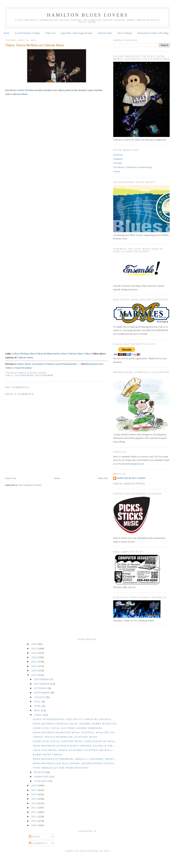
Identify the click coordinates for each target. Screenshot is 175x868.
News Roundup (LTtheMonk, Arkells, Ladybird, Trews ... (75, 759)
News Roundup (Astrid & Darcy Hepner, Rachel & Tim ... (74, 746)
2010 (35, 821)
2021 (35, 666)
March (40, 772)
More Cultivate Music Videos (76, 354)
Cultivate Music (25, 357)
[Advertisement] (87, 859)
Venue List (50, 33)
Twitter (117, 171)
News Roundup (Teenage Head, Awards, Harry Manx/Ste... (76, 724)
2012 (35, 812)
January (41, 781)
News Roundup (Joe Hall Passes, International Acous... (74, 763)
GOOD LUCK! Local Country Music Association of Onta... (75, 741)
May (38, 710)
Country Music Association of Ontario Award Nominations (45, 364)
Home (7, 33)
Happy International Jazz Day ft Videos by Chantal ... (74, 719)
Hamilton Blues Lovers (87, 15)
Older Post (103, 478)
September (43, 693)
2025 (35, 648)
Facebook (118, 155)
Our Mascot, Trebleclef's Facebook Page (133, 167)
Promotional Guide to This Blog (153, 33)
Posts (35, 837)
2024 (35, 653)
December (42, 679)
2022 (35, 662)
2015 (35, 799)
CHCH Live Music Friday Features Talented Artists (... (73, 750)
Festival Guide (105, 33)
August (40, 697)
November (42, 684)
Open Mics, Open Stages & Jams (77, 33)
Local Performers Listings (27, 33)
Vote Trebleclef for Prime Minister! (61, 768)
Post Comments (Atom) (30, 485)
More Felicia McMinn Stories (45, 354)
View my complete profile (129, 484)
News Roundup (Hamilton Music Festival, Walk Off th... (75, 732)
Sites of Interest (125, 33)
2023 (35, 657)
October (41, 688)
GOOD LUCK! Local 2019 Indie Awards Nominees (67, 728)
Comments (38, 843)
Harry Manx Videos (47, 754)
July (38, 702)
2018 (35, 785)
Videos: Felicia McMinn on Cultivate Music (35, 45)
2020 (35, 670)
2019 (35, 675)
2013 (35, 808)
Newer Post (11, 478)
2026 (35, 644)
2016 (35, 794)
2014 (35, 803)
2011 (34, 816)
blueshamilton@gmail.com (131, 464)
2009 (35, 825)
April (39, 715)
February (42, 777)
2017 (35, 790)
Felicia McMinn (26, 90)
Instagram (118, 159)
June (38, 706)
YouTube (118, 163)
